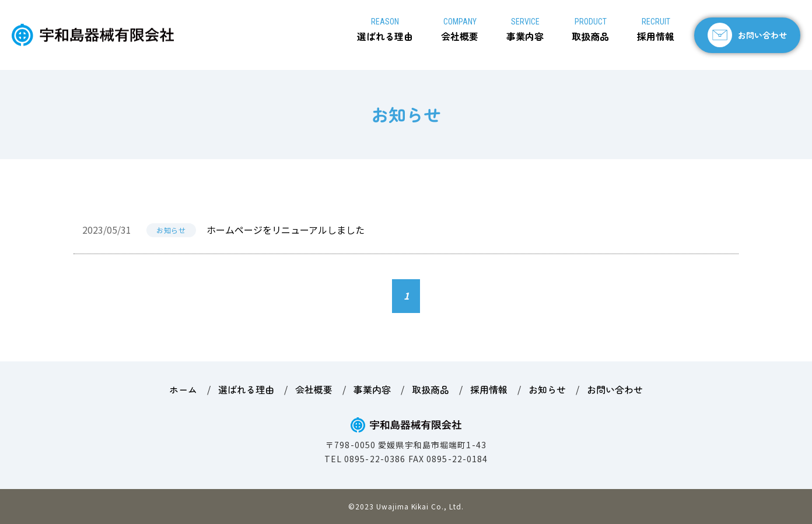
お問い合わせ (762, 35)
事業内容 (525, 30)
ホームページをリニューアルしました (286, 230)
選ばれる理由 (385, 30)
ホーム (183, 389)
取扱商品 (590, 30)
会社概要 (460, 30)
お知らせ (171, 230)
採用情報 (656, 30)
